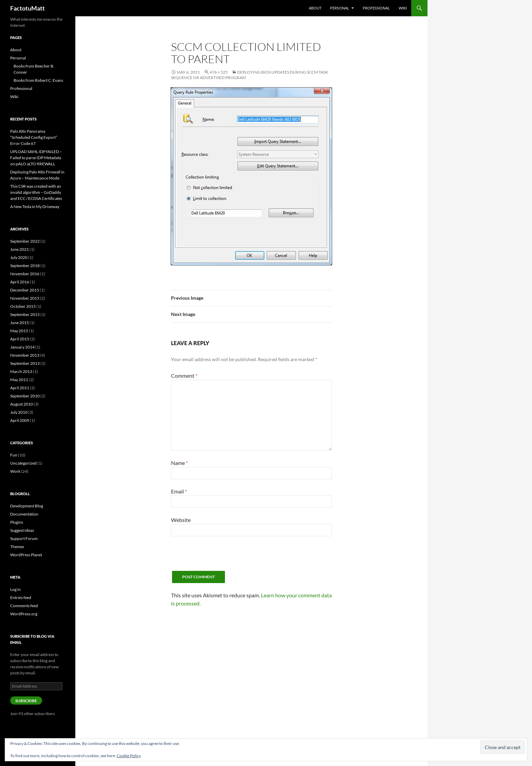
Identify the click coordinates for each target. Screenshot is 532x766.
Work (15, 471)
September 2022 (25, 241)
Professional (376, 8)
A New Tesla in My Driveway (35, 207)
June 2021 (20, 249)
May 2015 (19, 331)
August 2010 (22, 404)
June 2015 (20, 323)
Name (179, 463)
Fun (14, 455)
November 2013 (25, 355)
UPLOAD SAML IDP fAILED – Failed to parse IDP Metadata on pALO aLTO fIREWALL (36, 158)
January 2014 (22, 347)
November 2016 (25, 274)
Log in (15, 589)
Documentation (24, 514)
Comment (184, 376)
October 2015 (23, 306)
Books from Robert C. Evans (38, 80)
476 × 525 (219, 72)
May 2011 (19, 380)
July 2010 (19, 412)
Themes (17, 547)
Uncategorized (23, 463)
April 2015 (20, 339)
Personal (340, 8)
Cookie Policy (129, 756)
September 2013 (25, 363)
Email (179, 491)
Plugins (17, 522)
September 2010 (25, 396)
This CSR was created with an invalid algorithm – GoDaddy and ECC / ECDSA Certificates (36, 192)
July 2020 (19, 257)
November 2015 (25, 298)
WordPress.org (24, 614)
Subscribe (26, 701)
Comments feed (24, 606)
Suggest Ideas (22, 530)
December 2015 (25, 290)
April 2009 (20, 420)
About (315, 8)
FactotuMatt (27, 8)
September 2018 (25, 266)
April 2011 (20, 388)
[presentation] (223, 558)
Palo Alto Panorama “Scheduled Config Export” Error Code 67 (34, 137)
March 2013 (21, 371)
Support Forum (24, 538)
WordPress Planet (26, 555)
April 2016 (20, 282)
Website (181, 520)
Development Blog (27, 506)
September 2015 (25, 314)
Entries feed (21, 597)
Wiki (403, 8)
